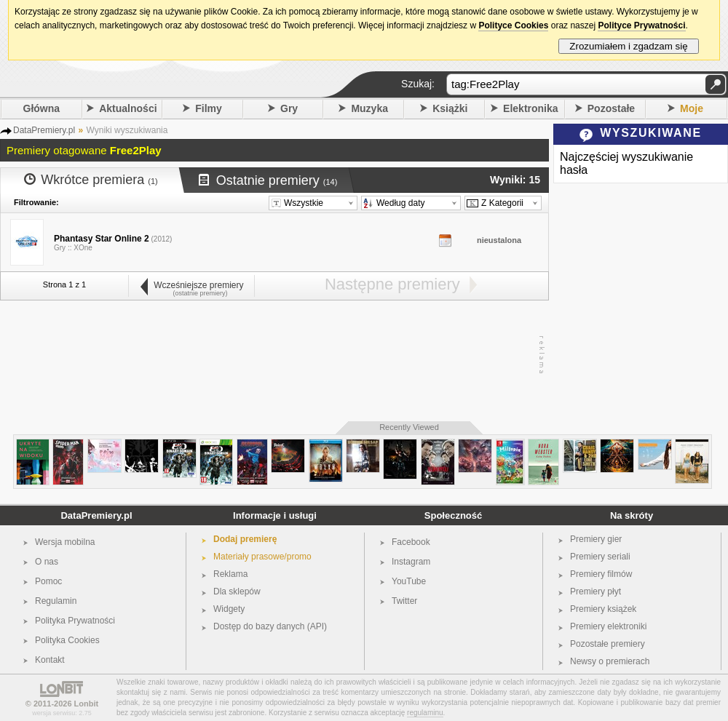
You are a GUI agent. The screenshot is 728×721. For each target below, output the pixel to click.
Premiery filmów (601, 574)
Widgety (229, 609)
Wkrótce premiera (91, 180)
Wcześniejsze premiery (191, 285)
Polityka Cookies (67, 640)
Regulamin (56, 601)
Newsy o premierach (610, 661)
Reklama (230, 574)
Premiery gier (596, 539)
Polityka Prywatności (75, 621)
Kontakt (50, 660)
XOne (83, 248)
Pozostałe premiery (608, 644)
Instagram (411, 562)
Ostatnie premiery (268, 180)
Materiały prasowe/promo (262, 557)
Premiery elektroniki (608, 626)
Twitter (404, 601)
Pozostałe (611, 108)
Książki (450, 108)
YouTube (409, 581)
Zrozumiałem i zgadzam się (629, 46)
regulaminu (425, 713)
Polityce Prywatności (641, 25)
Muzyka (369, 108)
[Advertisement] (271, 355)
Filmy (209, 108)
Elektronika (530, 108)
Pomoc (48, 581)
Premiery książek (603, 609)
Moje (692, 108)
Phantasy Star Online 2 (102, 239)
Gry (289, 108)
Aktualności (128, 108)
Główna (42, 108)
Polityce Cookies (513, 25)
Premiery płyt (596, 591)
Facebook (411, 542)
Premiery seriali (600, 557)
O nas (47, 562)
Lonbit (87, 704)
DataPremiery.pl (96, 515)
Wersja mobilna (65, 542)
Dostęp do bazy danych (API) (270, 626)
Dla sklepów (237, 591)
